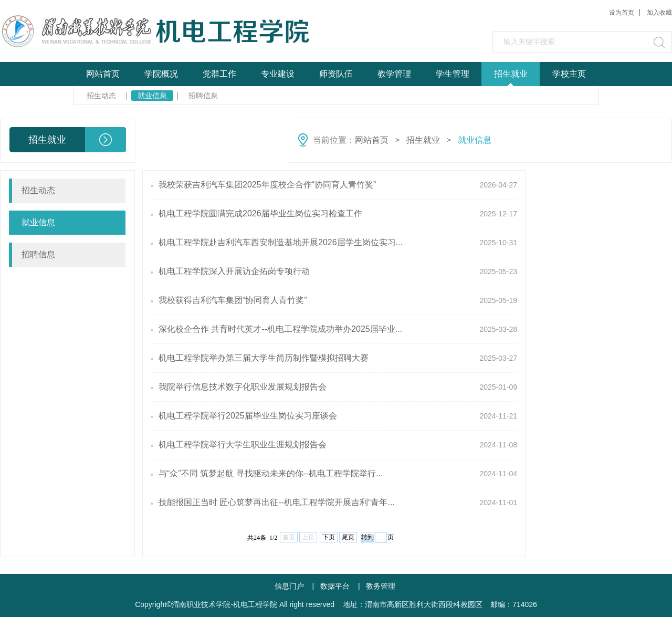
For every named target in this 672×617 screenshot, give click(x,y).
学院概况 (161, 74)
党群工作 (219, 74)
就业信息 (152, 96)
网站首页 (103, 74)
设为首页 (622, 13)
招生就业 (511, 74)
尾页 (348, 537)
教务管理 (381, 586)
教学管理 (394, 74)
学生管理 (453, 74)
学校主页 (569, 74)
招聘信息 (203, 96)
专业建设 (278, 74)
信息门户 (289, 586)
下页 (329, 537)
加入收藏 (659, 13)
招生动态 (101, 96)
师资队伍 (336, 74)
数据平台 (335, 586)
